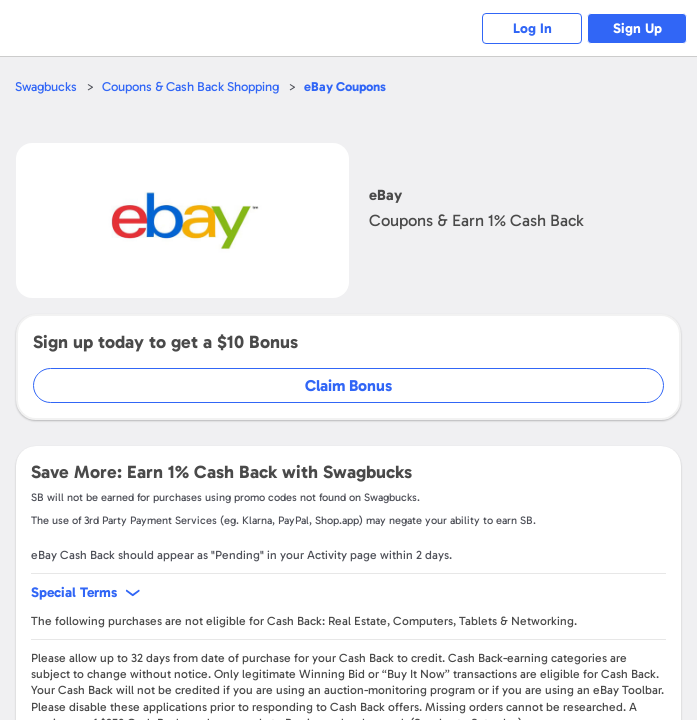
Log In (532, 28)
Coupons (345, 86)
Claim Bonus (348, 385)
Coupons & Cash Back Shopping (190, 86)
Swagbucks (46, 86)
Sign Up (637, 28)
